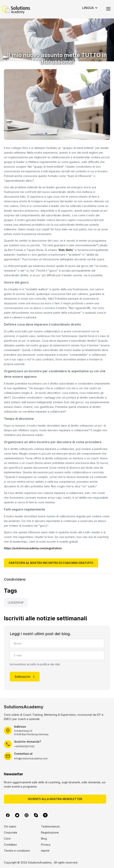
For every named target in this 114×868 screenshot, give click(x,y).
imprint (45, 851)
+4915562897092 (24, 746)
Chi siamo (10, 827)
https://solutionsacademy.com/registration (33, 548)
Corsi (7, 839)
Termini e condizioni (17, 851)
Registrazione (50, 833)
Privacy (46, 845)
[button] (90, 8)
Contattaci (10, 845)
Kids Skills (66, 250)
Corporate (11, 833)
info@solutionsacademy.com (31, 758)
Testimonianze (50, 827)
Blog (44, 839)
